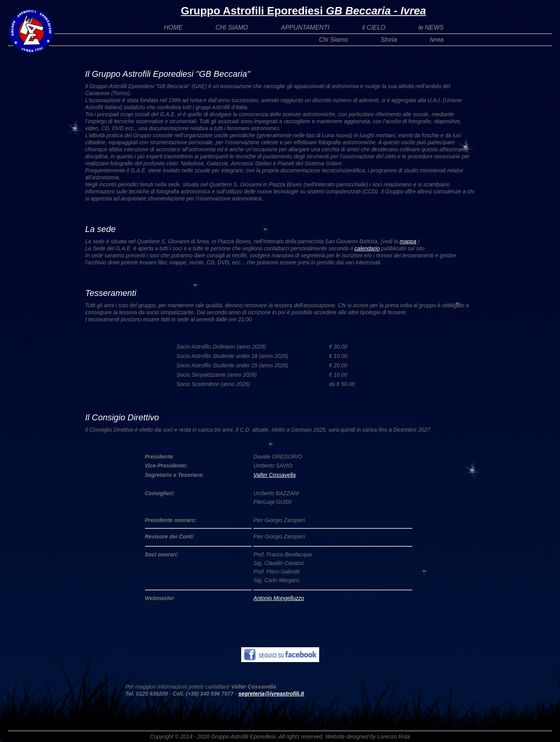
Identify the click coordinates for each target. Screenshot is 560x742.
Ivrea (437, 40)
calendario (367, 248)
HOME (173, 27)
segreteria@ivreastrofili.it (271, 694)
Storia (389, 40)
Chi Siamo (333, 40)
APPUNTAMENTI (305, 27)
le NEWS (431, 27)
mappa (408, 241)
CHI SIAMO (232, 27)
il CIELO (374, 27)
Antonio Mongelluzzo (279, 598)
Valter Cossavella (274, 475)
